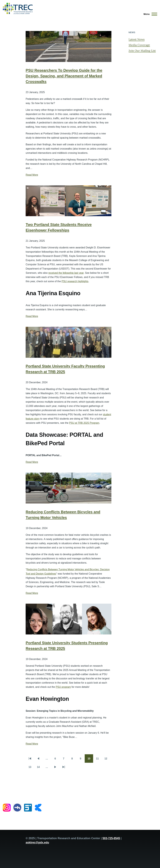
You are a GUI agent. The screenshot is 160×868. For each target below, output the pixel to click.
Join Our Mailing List (142, 51)
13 (31, 768)
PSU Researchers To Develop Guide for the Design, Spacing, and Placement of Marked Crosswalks (64, 76)
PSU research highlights (75, 281)
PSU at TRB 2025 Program (84, 423)
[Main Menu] (149, 14)
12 (107, 760)
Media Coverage (139, 45)
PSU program (63, 687)
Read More (32, 175)
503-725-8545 (111, 838)
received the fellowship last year (66, 273)
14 (40, 768)
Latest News (137, 39)
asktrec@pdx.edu (37, 843)
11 (99, 760)
